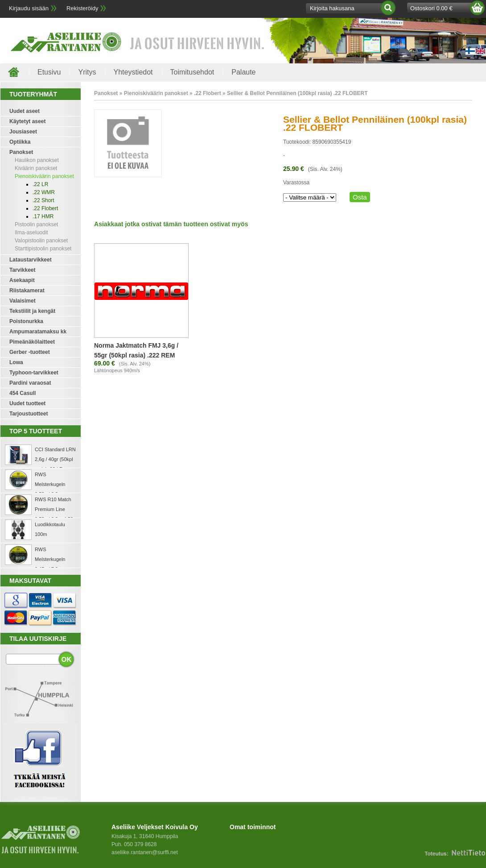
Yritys (87, 72)
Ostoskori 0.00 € (431, 8)
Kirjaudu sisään (29, 8)
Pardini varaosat (30, 383)
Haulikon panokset (37, 160)
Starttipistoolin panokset (43, 249)
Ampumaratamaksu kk (38, 332)
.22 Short (43, 200)
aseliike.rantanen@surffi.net (145, 852)
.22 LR (40, 184)
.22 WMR (44, 192)
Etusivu (49, 72)
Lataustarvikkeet (31, 260)
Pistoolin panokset (36, 224)
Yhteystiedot (133, 72)
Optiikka (20, 142)
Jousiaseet (23, 132)
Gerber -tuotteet (30, 352)
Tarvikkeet (22, 270)
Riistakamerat (27, 291)
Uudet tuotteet (27, 403)
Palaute (243, 72)
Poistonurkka (26, 321)
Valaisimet (23, 301)
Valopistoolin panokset (41, 241)
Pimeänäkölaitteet (32, 342)
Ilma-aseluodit (31, 233)
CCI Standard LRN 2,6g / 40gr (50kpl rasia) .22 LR (55, 459)
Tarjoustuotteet (29, 414)
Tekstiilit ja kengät (32, 311)
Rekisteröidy (82, 8)
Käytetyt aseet (27, 121)
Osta (360, 197)
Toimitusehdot (192, 72)
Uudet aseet (25, 111)
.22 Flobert (45, 208)
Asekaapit (22, 280)
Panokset (21, 152)
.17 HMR (43, 216)
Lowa (16, 362)
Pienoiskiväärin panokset (44, 176)
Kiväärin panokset (36, 168)
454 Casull (23, 393)
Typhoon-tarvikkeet (34, 373)
